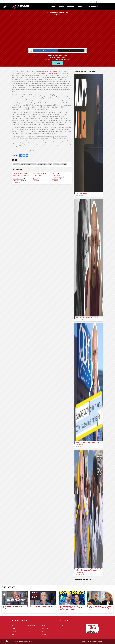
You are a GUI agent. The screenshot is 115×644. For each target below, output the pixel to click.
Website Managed (87, 642)
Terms (14, 628)
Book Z (44, 631)
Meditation (54, 179)
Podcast (71, 7)
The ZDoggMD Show (18, 173)
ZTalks (53, 181)
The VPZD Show (17, 181)
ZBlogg (14, 182)
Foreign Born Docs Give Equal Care (46, 73)
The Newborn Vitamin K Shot (42, 606)
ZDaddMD (62, 164)
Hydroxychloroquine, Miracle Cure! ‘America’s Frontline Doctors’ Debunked (90, 571)
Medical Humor (36, 175)
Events (29, 631)
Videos (61, 7)
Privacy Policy (45, 628)
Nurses (34, 179)
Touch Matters (26, 73)
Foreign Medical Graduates (27, 164)
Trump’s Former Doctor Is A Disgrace (13, 607)
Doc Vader (15, 164)
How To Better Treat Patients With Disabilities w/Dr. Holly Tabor (100, 608)
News (48, 164)
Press (43, 625)
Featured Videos (36, 173)
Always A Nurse (83, 193)
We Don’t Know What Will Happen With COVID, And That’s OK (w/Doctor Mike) (72, 608)
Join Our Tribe (93, 7)
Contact (44, 634)
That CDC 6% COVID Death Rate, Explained (89, 443)
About (80, 7)
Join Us (57, 63)
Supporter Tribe (31, 625)
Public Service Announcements (55, 176)
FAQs (13, 634)
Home (53, 7)
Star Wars (55, 164)
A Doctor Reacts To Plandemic (88, 318)
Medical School (41, 164)
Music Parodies (17, 179)
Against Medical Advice (19, 175)
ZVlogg (33, 181)
